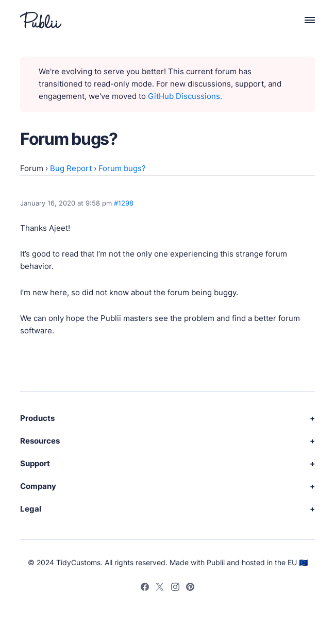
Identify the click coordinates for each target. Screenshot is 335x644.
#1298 (124, 203)
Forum (32, 168)
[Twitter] (160, 588)
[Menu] (304, 20)
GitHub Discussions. (185, 96)
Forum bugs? (122, 168)
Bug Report (71, 168)
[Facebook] (145, 588)
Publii (216, 562)
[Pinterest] (190, 588)
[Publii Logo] (41, 20)
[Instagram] (175, 588)
